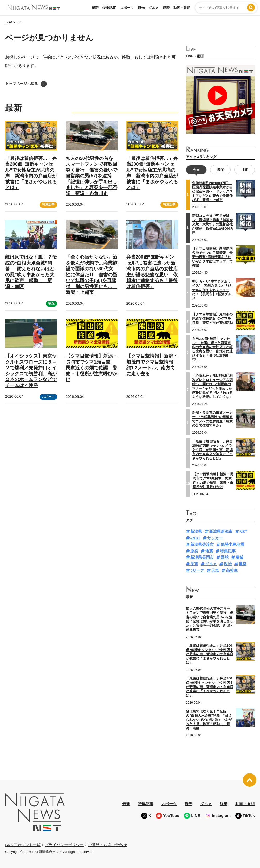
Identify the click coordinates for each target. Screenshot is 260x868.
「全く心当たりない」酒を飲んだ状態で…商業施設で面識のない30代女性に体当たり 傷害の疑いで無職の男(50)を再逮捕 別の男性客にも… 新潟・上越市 (92, 275)
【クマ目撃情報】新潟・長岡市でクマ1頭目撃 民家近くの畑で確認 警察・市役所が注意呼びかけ (92, 368)
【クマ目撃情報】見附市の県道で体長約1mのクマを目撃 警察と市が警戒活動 (212, 319)
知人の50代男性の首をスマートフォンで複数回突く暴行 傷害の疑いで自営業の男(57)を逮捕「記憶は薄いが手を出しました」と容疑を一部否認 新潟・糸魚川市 (92, 176)
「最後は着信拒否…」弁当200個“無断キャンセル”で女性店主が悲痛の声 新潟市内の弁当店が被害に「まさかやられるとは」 (212, 450)
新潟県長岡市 (202, 557)
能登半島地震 (232, 544)
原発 (194, 551)
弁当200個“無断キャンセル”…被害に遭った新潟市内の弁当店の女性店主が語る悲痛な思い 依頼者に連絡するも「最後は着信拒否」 (212, 349)
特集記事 (109, 8)
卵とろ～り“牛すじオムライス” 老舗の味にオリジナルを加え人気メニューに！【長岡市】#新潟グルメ (212, 290)
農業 (239, 557)
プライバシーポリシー (64, 844)
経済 (166, 8)
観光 (141, 8)
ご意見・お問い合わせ (107, 844)
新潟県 (196, 531)
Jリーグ (197, 570)
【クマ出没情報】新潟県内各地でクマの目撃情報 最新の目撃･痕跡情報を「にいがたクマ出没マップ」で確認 (212, 257)
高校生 (232, 570)
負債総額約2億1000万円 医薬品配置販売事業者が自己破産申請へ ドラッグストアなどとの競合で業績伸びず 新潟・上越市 (212, 191)
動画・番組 (182, 8)
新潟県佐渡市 (202, 544)
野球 (225, 557)
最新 (95, 8)
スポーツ (127, 8)
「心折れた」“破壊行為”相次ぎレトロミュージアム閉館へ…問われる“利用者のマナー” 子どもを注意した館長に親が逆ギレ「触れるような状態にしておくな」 (212, 386)
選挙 (243, 564)
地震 (209, 551)
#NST (195, 538)
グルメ (154, 8)
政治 (228, 564)
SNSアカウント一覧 (23, 845)
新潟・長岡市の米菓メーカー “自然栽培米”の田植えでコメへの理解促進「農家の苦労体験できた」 (212, 419)
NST (243, 531)
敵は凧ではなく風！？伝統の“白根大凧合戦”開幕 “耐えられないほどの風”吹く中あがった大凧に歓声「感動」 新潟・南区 (209, 720)
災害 (194, 564)
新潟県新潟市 (221, 531)
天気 (215, 570)
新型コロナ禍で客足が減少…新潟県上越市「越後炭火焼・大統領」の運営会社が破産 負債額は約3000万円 (213, 224)
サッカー (215, 538)
